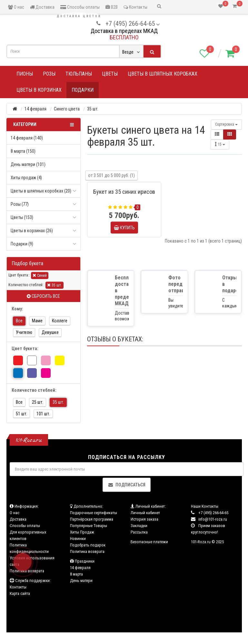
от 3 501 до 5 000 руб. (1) (111, 175)
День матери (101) (28, 164)
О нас (16, 7)
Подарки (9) (22, 244)
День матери (81, 581)
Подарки (83, 90)
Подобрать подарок (88, 545)
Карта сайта (20, 593)
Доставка (42, 7)
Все (19, 321)
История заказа (144, 519)
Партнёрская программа (92, 519)
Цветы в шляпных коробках (163, 74)
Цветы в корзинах (39, 90)
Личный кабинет (145, 513)
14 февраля (80, 568)
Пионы (25, 74)
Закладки (139, 526)
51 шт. (21, 414)
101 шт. (43, 414)
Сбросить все (43, 296)
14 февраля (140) (27, 138)
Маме (37, 321)
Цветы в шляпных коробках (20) (41, 191)
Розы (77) (20, 204)
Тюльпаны (79, 74)
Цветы (110, 74)
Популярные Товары (89, 526)
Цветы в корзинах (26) (32, 231)
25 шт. (38, 402)
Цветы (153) (22, 217)
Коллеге (60, 321)
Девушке (50, 332)
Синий (40, 275)
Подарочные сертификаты (94, 513)
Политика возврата (87, 551)
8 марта (76, 574)
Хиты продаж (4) (26, 178)
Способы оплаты (80, 7)
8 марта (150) (23, 151)
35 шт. (55, 285)
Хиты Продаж (82, 532)
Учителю (24, 332)
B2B (112, 7)
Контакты (135, 7)
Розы (49, 74)
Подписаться (127, 485)
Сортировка (226, 124)
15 (220, 144)
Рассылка (139, 532)
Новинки (78, 539)
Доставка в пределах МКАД (124, 31)
